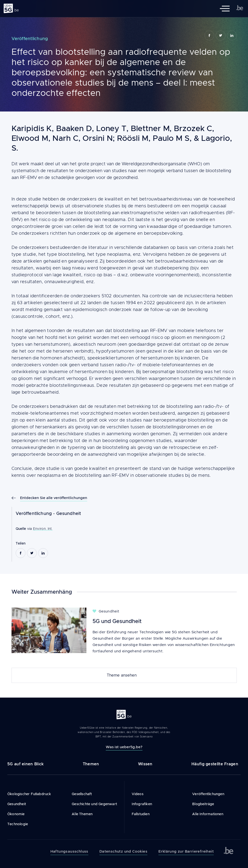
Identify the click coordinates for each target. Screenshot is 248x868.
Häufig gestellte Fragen (215, 764)
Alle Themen (82, 814)
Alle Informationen (208, 814)
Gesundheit (69, 513)
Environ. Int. (43, 529)
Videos (138, 794)
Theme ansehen (122, 675)
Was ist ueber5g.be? (124, 747)
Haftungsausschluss (69, 851)
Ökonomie (16, 814)
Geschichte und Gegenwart (94, 804)
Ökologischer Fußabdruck (29, 794)
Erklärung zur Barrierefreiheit (186, 851)
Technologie (18, 824)
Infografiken (142, 804)
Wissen (145, 764)
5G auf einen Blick (25, 764)
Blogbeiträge (203, 804)
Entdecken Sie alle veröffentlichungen (54, 498)
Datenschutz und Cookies (123, 851)
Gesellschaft (82, 794)
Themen (91, 764)
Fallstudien (141, 814)
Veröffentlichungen (208, 794)
